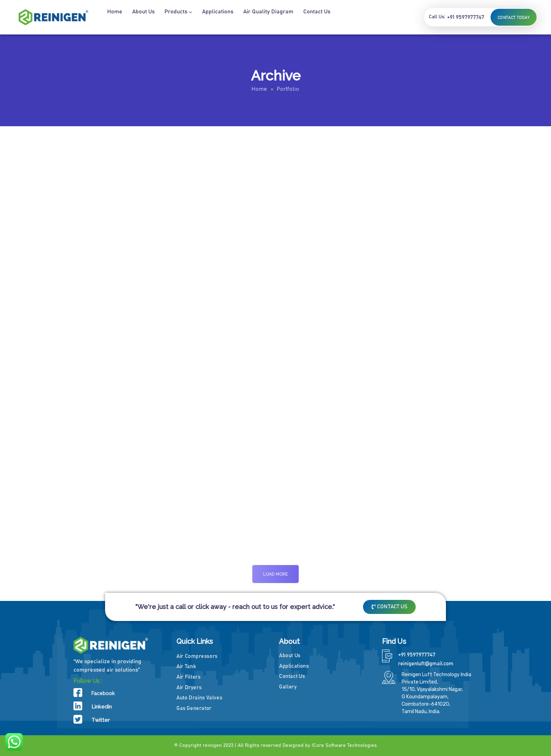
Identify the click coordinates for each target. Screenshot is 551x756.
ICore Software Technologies (344, 745)
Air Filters (188, 677)
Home (259, 89)
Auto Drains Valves (199, 697)
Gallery (288, 687)
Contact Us (292, 676)
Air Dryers (189, 687)
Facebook (103, 693)
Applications (294, 666)
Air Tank (186, 666)
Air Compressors (197, 656)
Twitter (101, 720)
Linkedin (102, 707)
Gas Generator (194, 708)
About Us (290, 655)
